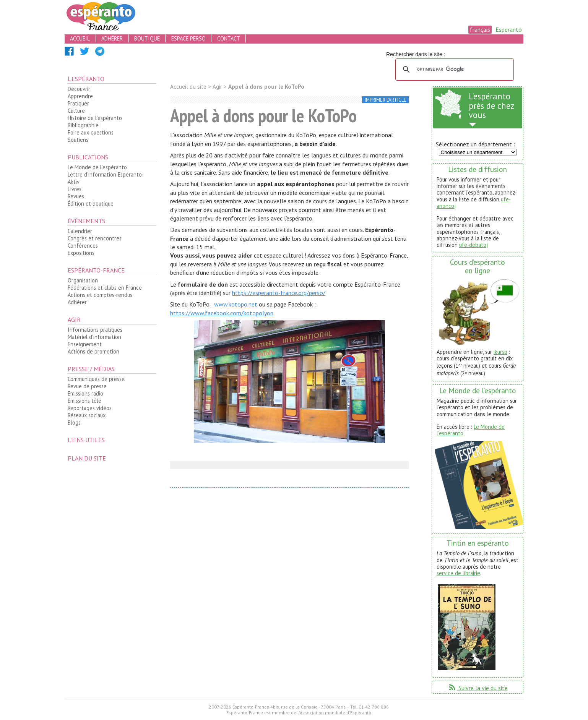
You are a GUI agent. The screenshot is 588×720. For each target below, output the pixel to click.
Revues (76, 196)
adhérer (112, 38)
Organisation (83, 280)
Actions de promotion (93, 351)
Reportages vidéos (90, 408)
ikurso (500, 352)
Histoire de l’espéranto (95, 118)
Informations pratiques (95, 330)
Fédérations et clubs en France (105, 288)
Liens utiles (86, 440)
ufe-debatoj (473, 245)
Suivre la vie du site (478, 688)
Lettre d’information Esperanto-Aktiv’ (106, 178)
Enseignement (85, 344)
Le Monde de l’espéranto (97, 167)
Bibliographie (83, 125)
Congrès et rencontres (95, 238)
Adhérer (77, 302)
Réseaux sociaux (87, 415)
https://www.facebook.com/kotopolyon (222, 313)
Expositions (81, 253)
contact (229, 38)
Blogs (74, 422)
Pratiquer (78, 103)
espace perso (188, 38)
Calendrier (80, 231)
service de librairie (458, 573)
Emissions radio (85, 393)
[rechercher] (453, 70)
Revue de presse (87, 386)
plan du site (87, 458)
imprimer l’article (386, 100)
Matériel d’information (94, 337)
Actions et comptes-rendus (100, 295)
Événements (86, 221)
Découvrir (79, 89)
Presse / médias (91, 369)
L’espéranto (86, 79)
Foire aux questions (91, 132)
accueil (80, 38)
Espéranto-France (96, 270)
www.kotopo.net (236, 304)
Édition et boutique (91, 204)
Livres (75, 189)
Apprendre (80, 96)
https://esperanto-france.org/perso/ (279, 293)
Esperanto (509, 29)
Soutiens (78, 140)
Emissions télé (84, 401)
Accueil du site (188, 87)
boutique (147, 38)
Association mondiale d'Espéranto (335, 713)
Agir (74, 319)
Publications (88, 157)
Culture (76, 111)
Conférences (83, 246)
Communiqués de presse (96, 379)
